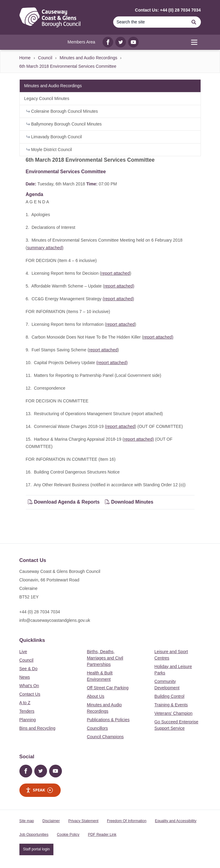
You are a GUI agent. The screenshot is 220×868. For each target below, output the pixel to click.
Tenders (27, 711)
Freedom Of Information (127, 821)
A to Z (25, 703)
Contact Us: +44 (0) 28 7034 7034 (168, 10)
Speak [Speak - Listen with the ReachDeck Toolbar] (39, 790)
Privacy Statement (83, 821)
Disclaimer (51, 821)
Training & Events (171, 705)
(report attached (120, 426)
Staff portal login (36, 849)
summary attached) (45, 248)
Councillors (97, 728)
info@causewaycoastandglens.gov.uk (55, 620)
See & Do (29, 669)
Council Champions (105, 737)
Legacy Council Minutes (47, 98)
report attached (116, 273)
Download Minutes (129, 502)
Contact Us (30, 694)
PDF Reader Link (102, 835)
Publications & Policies (108, 720)
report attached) (119, 286)
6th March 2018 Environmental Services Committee (68, 66)
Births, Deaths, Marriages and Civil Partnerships (105, 658)
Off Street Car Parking (108, 688)
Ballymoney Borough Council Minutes (64, 124)
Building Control (169, 696)
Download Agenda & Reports (64, 502)
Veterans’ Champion (174, 713)
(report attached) (118, 299)
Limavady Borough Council (54, 137)
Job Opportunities (34, 835)
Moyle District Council (49, 150)
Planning (28, 720)
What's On (29, 686)
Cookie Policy (68, 835)
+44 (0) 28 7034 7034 (40, 612)
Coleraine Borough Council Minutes (62, 111)
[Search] (150, 22)
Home (25, 58)
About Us (96, 696)
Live (23, 652)
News (25, 677)
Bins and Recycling (37, 728)
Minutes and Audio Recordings (89, 58)
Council (45, 58)
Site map (27, 821)
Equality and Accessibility (176, 821)
